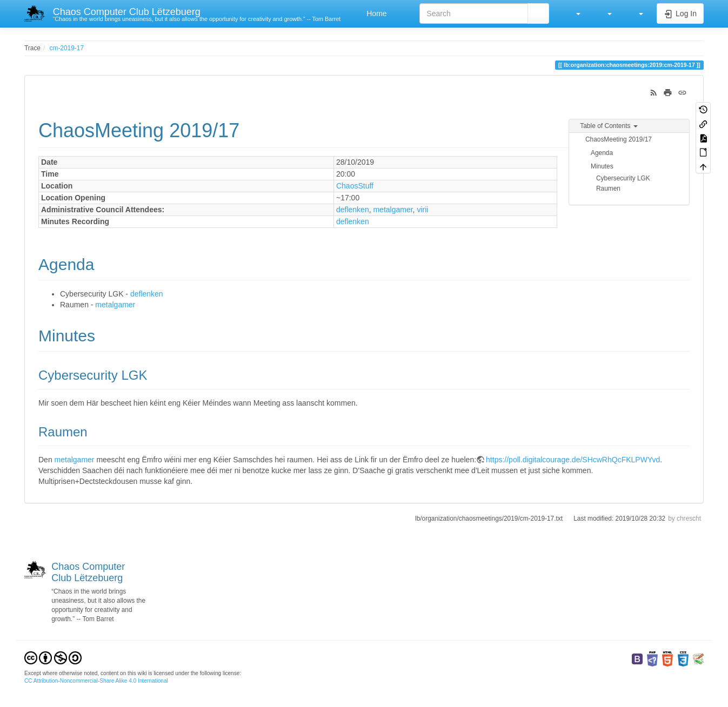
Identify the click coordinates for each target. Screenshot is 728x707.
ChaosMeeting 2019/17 (619, 139)
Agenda (602, 153)
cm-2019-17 (67, 48)
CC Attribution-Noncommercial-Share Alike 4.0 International (96, 681)
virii (422, 210)
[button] (573, 14)
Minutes (602, 166)
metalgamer (393, 210)
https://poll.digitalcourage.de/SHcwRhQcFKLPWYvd (573, 460)
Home (375, 14)
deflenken (353, 210)
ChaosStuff (355, 186)
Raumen (608, 188)
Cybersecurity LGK (623, 178)
